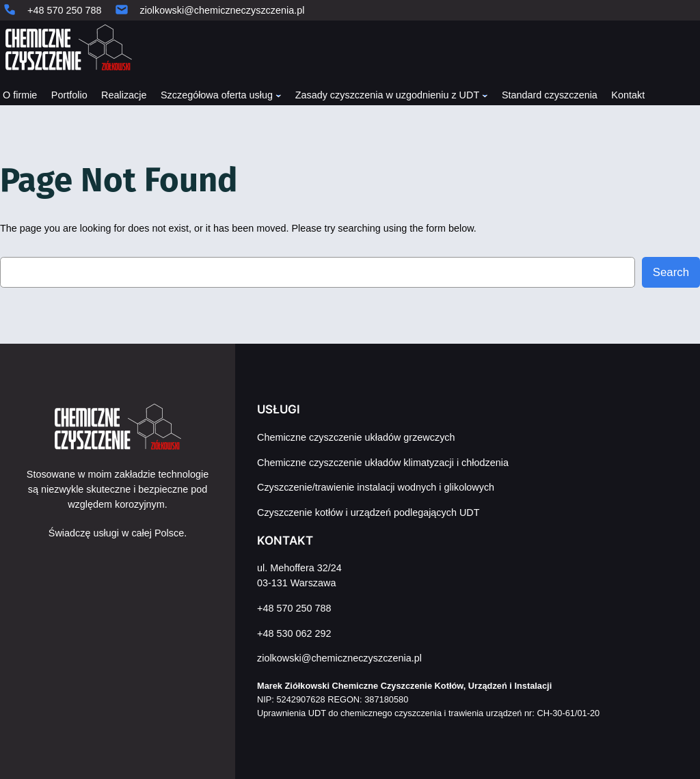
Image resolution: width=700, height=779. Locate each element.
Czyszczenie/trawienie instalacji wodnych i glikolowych (376, 487)
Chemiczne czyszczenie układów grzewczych (356, 437)
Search (671, 272)
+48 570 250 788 (64, 10)
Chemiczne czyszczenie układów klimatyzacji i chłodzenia (383, 463)
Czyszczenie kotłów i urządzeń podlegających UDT (368, 512)
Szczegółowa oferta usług (217, 95)
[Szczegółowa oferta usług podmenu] (279, 95)
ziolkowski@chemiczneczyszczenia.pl (222, 10)
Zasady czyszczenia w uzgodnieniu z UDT (388, 95)
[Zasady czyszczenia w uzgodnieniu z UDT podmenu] (485, 95)
